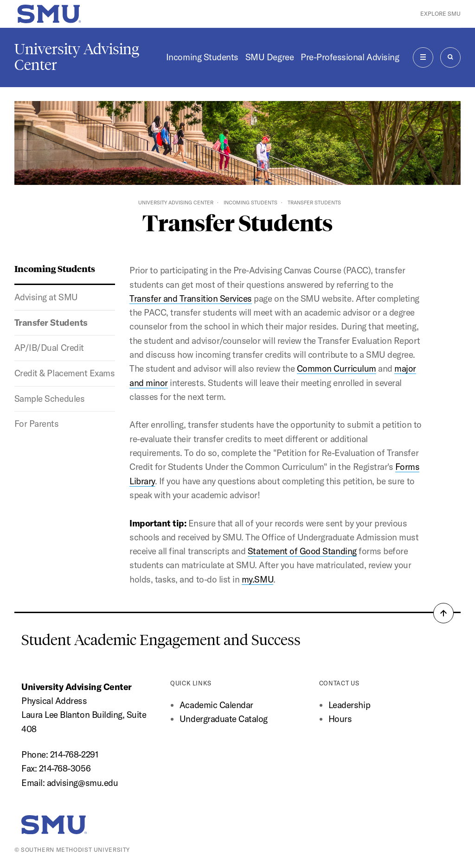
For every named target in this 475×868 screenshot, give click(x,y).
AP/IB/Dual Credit (49, 348)
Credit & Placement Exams (65, 373)
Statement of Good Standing (302, 551)
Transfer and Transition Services (191, 298)
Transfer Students (51, 323)
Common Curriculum (337, 368)
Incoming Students (202, 57)
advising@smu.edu (82, 783)
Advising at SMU (46, 297)
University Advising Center (77, 57)
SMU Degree (270, 57)
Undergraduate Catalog (224, 719)
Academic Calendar (216, 705)
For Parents (37, 424)
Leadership (349, 705)
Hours (340, 719)
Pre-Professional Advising (350, 57)
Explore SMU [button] (440, 14)
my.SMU (257, 579)
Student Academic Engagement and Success (161, 640)
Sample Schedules (49, 399)
